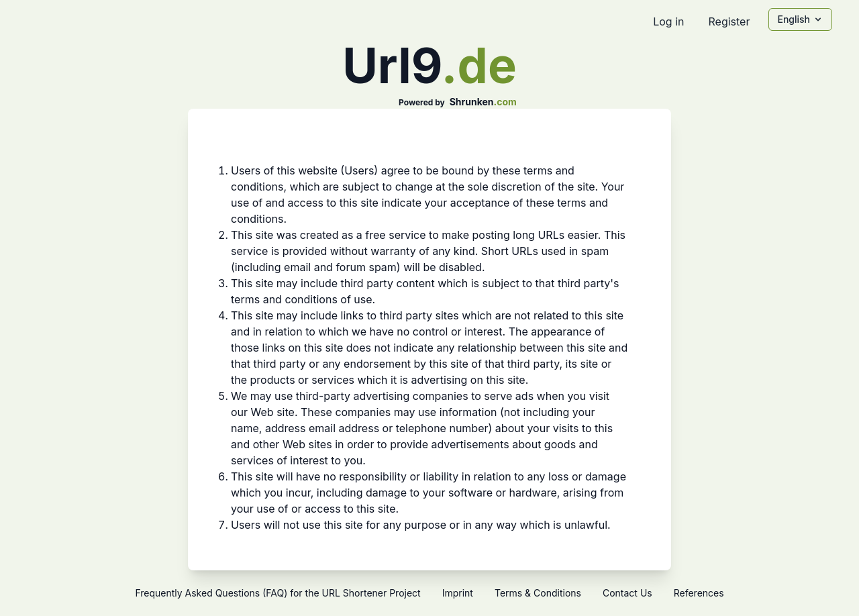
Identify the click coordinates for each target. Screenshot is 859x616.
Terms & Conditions (538, 593)
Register (729, 21)
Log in (668, 21)
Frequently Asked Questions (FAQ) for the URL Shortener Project (277, 593)
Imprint (458, 593)
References (699, 593)
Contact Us (627, 593)
